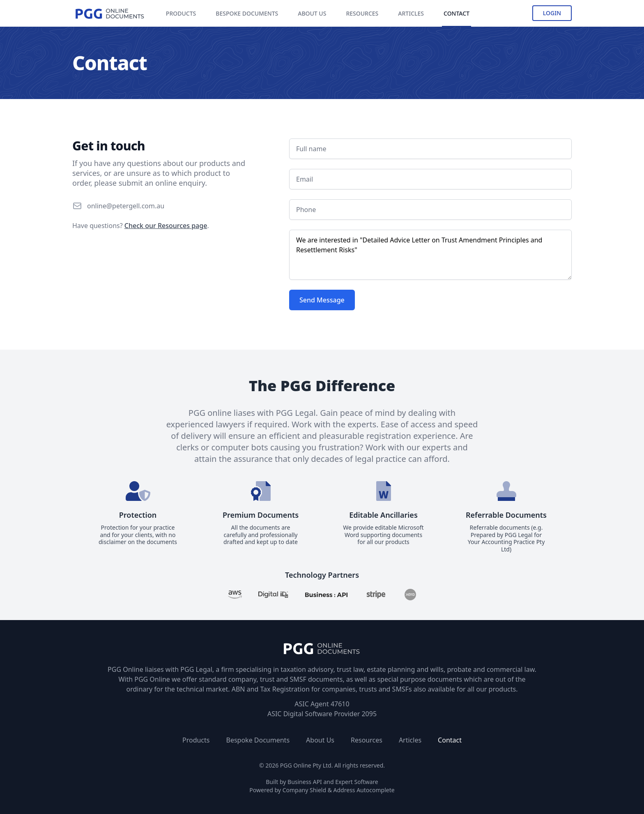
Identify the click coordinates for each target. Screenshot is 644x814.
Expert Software (356, 782)
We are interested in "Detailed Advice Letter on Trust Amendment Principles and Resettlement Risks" (430, 255)
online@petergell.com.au (126, 206)
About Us (320, 740)
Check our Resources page (166, 226)
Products (196, 740)
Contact (450, 740)
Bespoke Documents (258, 740)
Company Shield (304, 790)
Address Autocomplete (364, 790)
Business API (305, 782)
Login (552, 13)
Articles (410, 740)
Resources (367, 740)
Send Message (322, 300)
